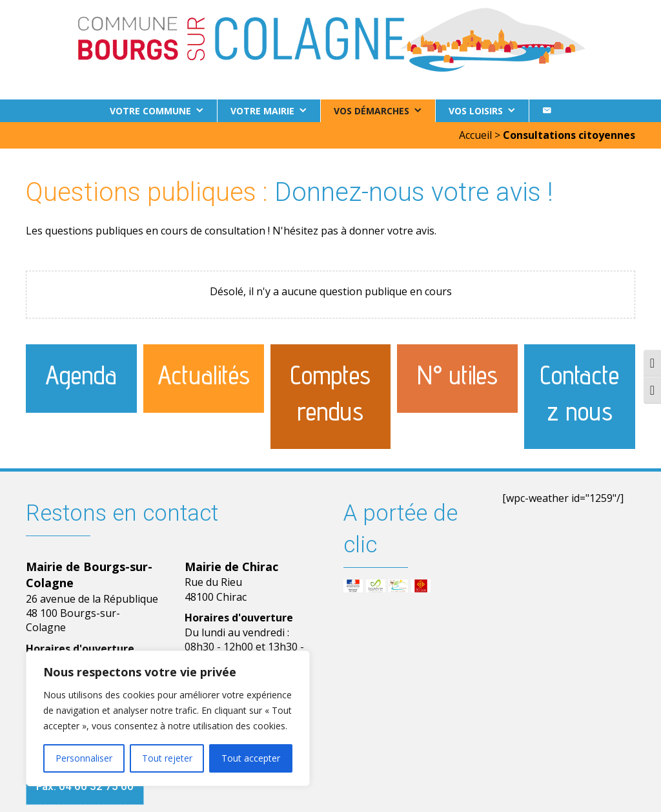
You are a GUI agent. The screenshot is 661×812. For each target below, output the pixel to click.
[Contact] (547, 111)
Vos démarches (371, 111)
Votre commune (150, 111)
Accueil (475, 135)
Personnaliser (84, 758)
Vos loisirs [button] (476, 111)
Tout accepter (251, 758)
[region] (168, 718)
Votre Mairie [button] (262, 111)
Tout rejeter (167, 758)
